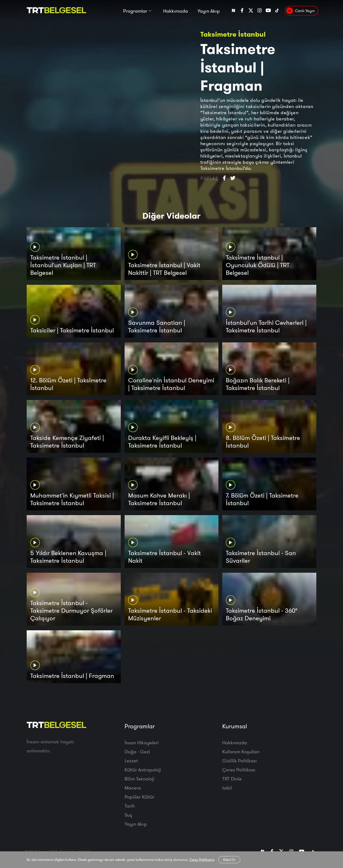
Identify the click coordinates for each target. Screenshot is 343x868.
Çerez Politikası (239, 770)
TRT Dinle (232, 779)
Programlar (135, 11)
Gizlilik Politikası (240, 761)
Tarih (130, 806)
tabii (227, 788)
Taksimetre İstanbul (233, 34)
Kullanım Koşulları (241, 752)
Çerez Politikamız (202, 860)
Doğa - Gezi (137, 752)
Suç (129, 815)
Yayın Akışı (209, 11)
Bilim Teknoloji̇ (139, 779)
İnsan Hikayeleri (142, 742)
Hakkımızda (176, 11)
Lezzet (131, 761)
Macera (133, 788)
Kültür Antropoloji (143, 770)
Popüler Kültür (139, 797)
